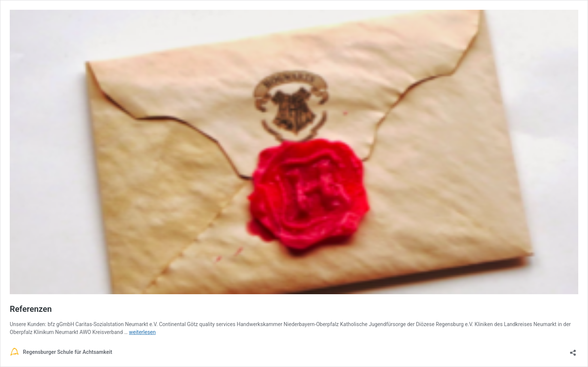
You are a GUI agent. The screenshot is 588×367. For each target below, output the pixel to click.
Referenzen (31, 309)
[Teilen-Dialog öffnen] (573, 350)
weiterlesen (142, 332)
